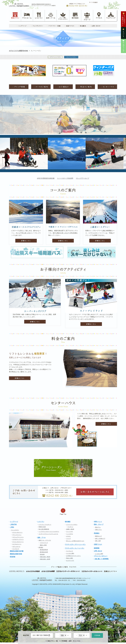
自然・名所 (98, 541)
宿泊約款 (13, 557)
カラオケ (68, 536)
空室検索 (97, 635)
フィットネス (70, 531)
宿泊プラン (15, 16)
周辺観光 (97, 533)
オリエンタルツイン (17, 532)
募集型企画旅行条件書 (17, 551)
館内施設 (75, 16)
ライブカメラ (16, 549)
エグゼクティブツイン (18, 539)
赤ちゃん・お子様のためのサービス (75, 541)
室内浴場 (42, 554)
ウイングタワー (15, 530)
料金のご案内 (70, 558)
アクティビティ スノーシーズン (75, 548)
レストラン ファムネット (45, 524)
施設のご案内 (43, 545)
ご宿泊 (12, 527)
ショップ (68, 538)
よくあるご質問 (99, 554)
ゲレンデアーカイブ (83, 178)
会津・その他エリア (100, 538)
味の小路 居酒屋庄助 (44, 529)
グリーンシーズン (55, 57)
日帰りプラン (98, 530)
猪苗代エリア (98, 536)
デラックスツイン (17, 535)
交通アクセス (98, 544)
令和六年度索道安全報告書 (46, 178)
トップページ (14, 522)
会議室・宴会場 (70, 529)
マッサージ (70, 527)
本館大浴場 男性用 (45, 557)
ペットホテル (70, 534)
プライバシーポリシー (101, 556)
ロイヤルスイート (17, 544)
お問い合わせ (98, 551)
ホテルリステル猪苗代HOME (19, 51)
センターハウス (70, 560)
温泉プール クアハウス (45, 540)
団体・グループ (99, 524)
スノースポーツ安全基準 (65, 178)
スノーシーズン (71, 57)
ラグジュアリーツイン (18, 537)
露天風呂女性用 (44, 552)
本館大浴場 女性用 (45, 559)
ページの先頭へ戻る (63, 512)
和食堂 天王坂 (42, 527)
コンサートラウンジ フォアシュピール (48, 534)
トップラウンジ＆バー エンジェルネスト (49, 531)
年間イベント (98, 522)
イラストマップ (44, 543)
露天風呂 (41, 547)
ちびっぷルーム (16, 546)
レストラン (39, 16)
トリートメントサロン (72, 524)
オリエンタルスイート (18, 542)
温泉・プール (51, 16)
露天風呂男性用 (44, 550)
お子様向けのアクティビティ (73, 556)
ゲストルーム (27, 16)
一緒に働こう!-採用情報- (101, 559)
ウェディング (111, 16)
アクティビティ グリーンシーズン (75, 545)
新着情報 (97, 548)
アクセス (99, 16)
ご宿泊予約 (13, 524)
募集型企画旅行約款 (16, 554)
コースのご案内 (70, 553)
